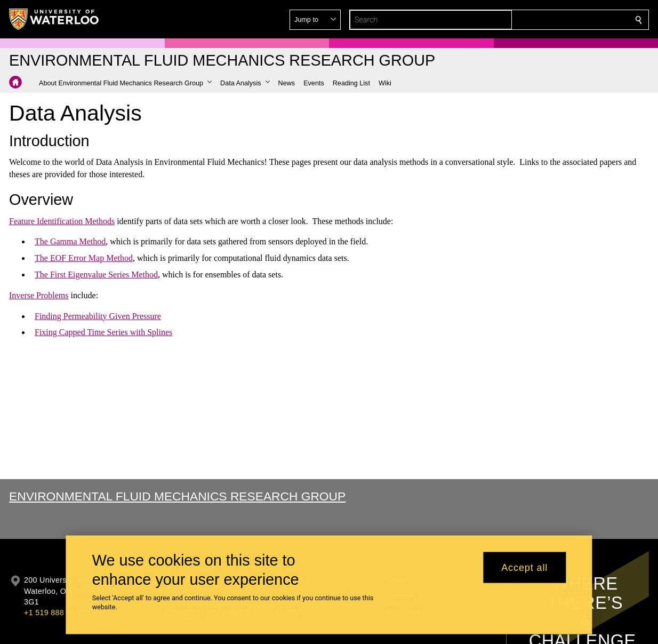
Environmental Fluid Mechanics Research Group (177, 496)
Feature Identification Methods (62, 221)
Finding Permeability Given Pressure (98, 316)
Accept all (524, 567)
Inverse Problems (39, 295)
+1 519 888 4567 (54, 613)
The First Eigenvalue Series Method (96, 275)
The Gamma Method (70, 241)
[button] (561, 20)
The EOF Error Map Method (84, 258)
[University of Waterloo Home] (54, 19)
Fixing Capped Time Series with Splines (103, 332)
